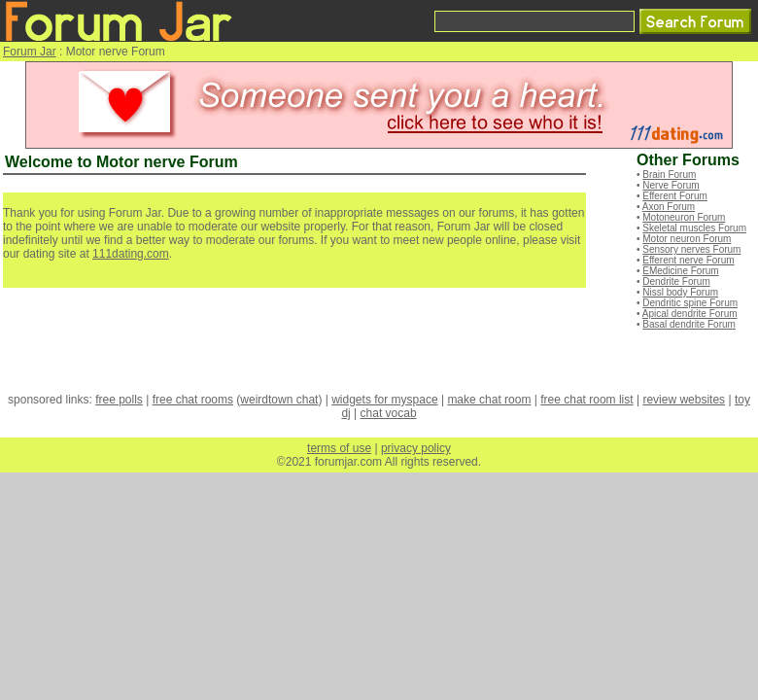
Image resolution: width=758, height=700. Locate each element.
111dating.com (131, 254)
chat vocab (389, 413)
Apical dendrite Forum (690, 314)
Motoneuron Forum (684, 217)
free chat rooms (193, 400)
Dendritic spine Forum (690, 303)
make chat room (489, 400)
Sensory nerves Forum (691, 249)
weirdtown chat (279, 400)
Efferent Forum (675, 196)
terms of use (339, 448)
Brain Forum (669, 175)
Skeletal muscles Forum (694, 228)
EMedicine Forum (680, 271)
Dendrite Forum (676, 281)
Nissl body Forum (680, 292)
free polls (119, 400)
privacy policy (416, 448)
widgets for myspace (384, 400)
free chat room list (586, 400)
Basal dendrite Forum (689, 324)
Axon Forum (669, 207)
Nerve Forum (671, 185)
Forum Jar (30, 52)
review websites (684, 400)
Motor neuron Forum (687, 239)
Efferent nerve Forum (688, 260)
